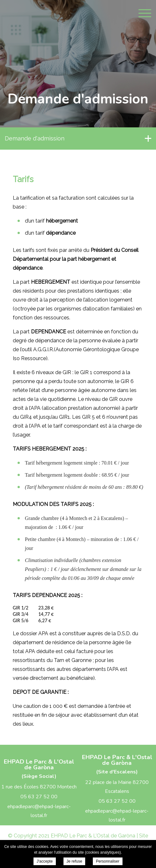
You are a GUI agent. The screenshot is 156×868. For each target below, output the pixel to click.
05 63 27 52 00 (39, 797)
